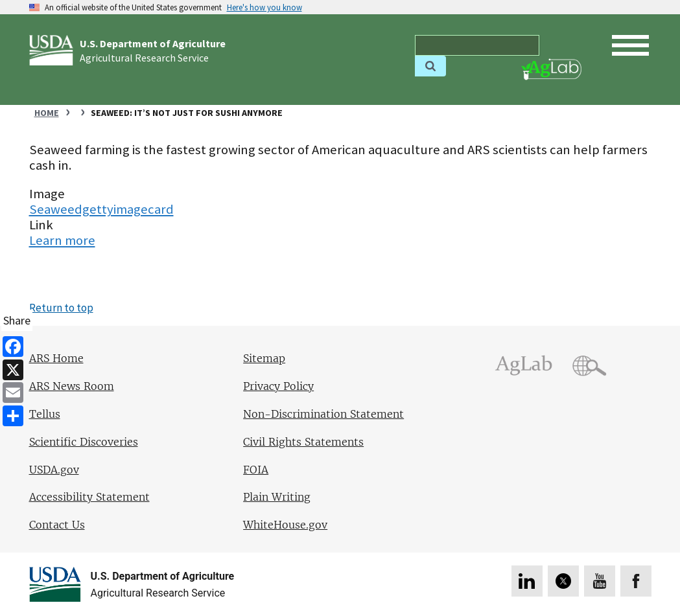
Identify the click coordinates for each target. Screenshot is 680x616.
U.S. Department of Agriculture (153, 43)
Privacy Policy (278, 386)
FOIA (256, 470)
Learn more (62, 240)
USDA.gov (54, 470)
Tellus (45, 414)
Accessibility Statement (89, 497)
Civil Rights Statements (303, 442)
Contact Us (57, 525)
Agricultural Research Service (144, 58)
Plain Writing (277, 497)
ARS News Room (72, 386)
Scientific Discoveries (84, 442)
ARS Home (56, 359)
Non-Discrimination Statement (323, 414)
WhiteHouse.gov (285, 525)
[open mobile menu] (630, 45)
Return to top (61, 308)
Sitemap (264, 359)
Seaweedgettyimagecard (101, 209)
